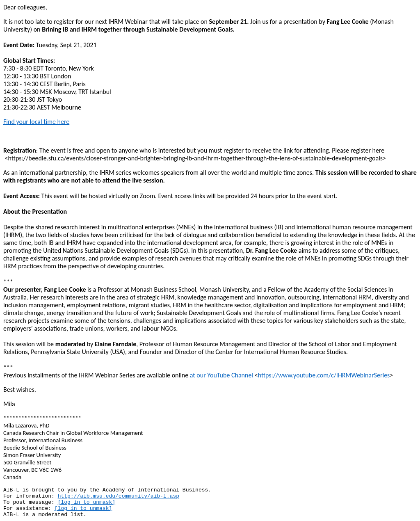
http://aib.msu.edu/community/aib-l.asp (119, 496)
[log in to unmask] (87, 502)
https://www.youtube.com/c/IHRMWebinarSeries (324, 375)
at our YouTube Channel (221, 375)
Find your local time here (36, 122)
